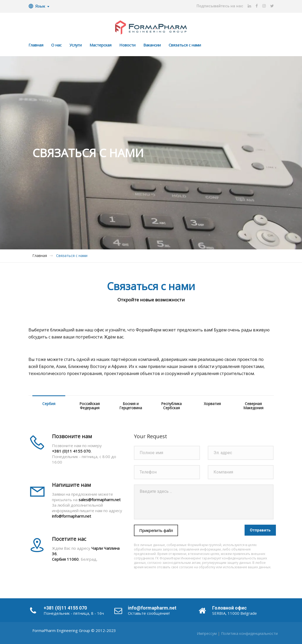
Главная (36, 45)
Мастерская (100, 45)
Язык (37, 6)
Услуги (76, 45)
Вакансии (152, 45)
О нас (56, 45)
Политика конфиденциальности (249, 633)
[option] (151, 153)
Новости (127, 45)
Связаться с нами (185, 45)
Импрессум (207, 633)
